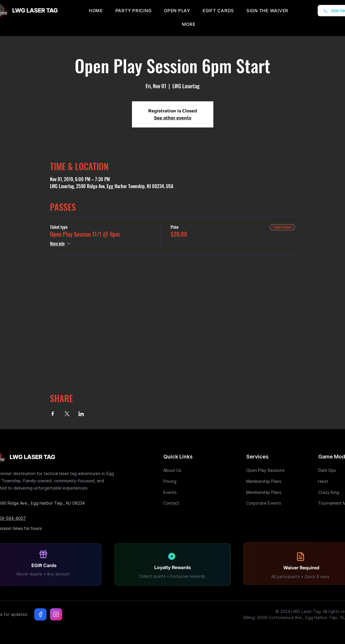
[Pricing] (184, 481)
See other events (173, 118)
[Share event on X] (67, 414)
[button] (189, 24)
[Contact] (184, 503)
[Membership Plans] (267, 481)
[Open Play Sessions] (267, 470)
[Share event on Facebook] (53, 414)
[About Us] (184, 470)
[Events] (184, 492)
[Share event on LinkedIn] (81, 414)
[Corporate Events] (267, 503)
